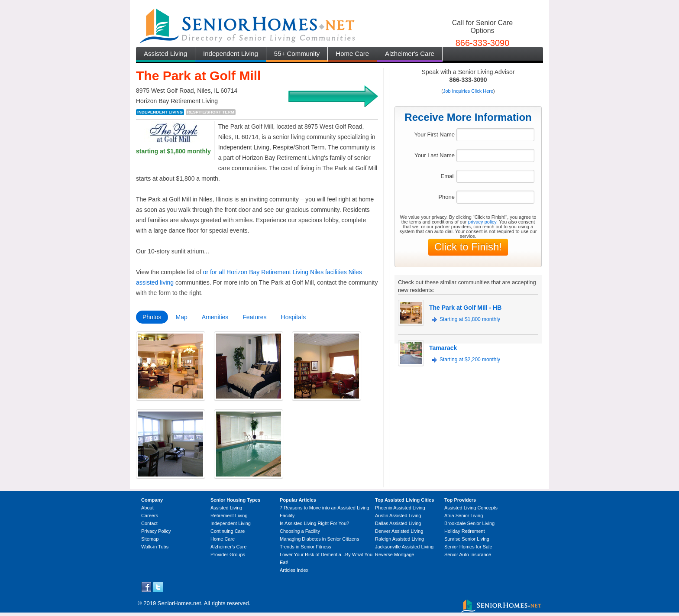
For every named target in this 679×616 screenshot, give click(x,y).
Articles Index (294, 570)
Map (182, 317)
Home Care (352, 53)
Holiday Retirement (465, 531)
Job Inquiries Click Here (468, 91)
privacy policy (482, 222)
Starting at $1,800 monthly (470, 319)
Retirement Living (229, 515)
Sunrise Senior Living (467, 539)
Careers (150, 515)
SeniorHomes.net (179, 603)
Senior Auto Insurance (468, 554)
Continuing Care (228, 531)
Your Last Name (435, 155)
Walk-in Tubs (155, 547)
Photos (152, 317)
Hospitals (294, 317)
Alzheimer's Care (410, 53)
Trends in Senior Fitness (306, 547)
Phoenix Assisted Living (400, 508)
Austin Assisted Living (398, 515)
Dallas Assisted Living (398, 523)
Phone (446, 197)
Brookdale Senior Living (469, 523)
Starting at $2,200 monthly (470, 360)
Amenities (215, 317)
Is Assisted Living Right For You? (314, 523)
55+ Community (297, 53)
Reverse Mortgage (395, 554)
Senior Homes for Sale (468, 547)
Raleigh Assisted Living (399, 539)
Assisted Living (165, 53)
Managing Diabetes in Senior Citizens (319, 539)
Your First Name (435, 135)
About (147, 508)
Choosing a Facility (300, 531)
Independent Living (231, 53)
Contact (149, 523)
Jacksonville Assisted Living (404, 547)
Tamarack (443, 348)
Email (448, 176)
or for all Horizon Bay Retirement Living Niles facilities (275, 272)
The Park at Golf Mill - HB (465, 308)
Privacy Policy (156, 531)
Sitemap (150, 539)
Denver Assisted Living (399, 531)
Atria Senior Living (464, 515)
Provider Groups (228, 554)
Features (254, 317)
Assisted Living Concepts (471, 508)
